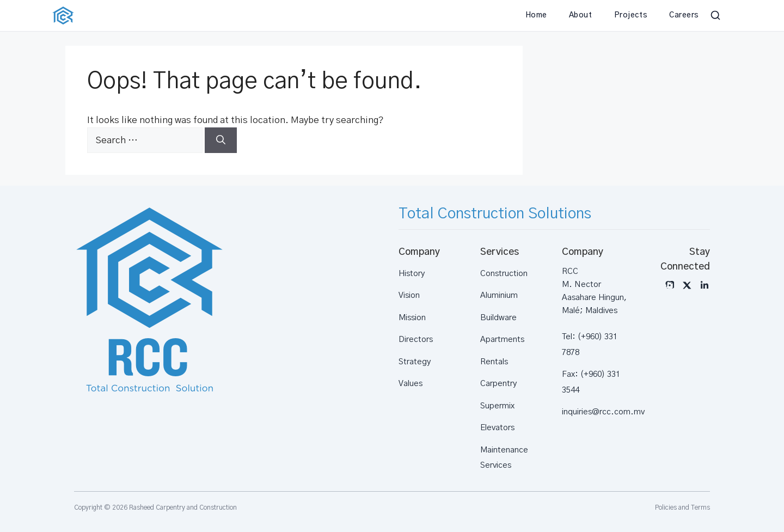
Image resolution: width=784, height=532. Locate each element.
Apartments (502, 340)
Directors (416, 340)
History (412, 274)
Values (411, 384)
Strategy (415, 362)
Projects (631, 15)
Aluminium (499, 295)
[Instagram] (670, 285)
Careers (684, 15)
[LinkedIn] (705, 285)
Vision (409, 295)
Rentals (494, 362)
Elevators (497, 428)
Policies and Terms (682, 507)
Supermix (497, 406)
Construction (504, 274)
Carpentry (498, 384)
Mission (412, 318)
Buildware (498, 318)
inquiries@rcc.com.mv (603, 412)
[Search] (221, 140)
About (581, 15)
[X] (687, 285)
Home (536, 15)
